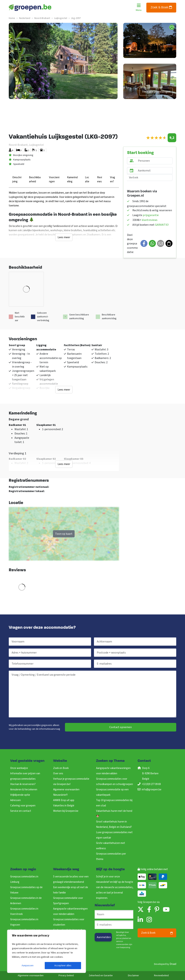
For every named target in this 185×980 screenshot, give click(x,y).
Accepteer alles (63, 966)
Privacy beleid (66, 976)
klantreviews (150, 220)
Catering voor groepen (23, 806)
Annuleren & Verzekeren (24, 790)
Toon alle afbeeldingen (156, 92)
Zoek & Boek (161, 7)
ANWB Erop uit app (64, 800)
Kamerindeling (72, 179)
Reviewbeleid (161, 976)
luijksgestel (61, 18)
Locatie (87, 179)
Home (12, 18)
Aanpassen (28, 966)
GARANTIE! (162, 225)
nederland (25, 18)
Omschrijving (17, 179)
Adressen (15, 800)
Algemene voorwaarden (66, 790)
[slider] (156, 138)
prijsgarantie (151, 215)
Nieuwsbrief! (60, 795)
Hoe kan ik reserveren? (23, 784)
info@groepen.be (152, 790)
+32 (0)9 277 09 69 (151, 784)
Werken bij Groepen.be (66, 811)
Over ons (58, 773)
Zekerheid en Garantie (101, 976)
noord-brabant (42, 18)
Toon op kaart (64, 534)
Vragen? (113, 179)
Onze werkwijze (19, 768)
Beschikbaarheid (35, 179)
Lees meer (64, 237)
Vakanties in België (64, 806)
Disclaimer (133, 976)
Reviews (100, 179)
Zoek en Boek (61, 768)
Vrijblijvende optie (20, 795)
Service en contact (21, 811)
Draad (173, 964)
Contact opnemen (121, 727)
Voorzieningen (54, 179)
